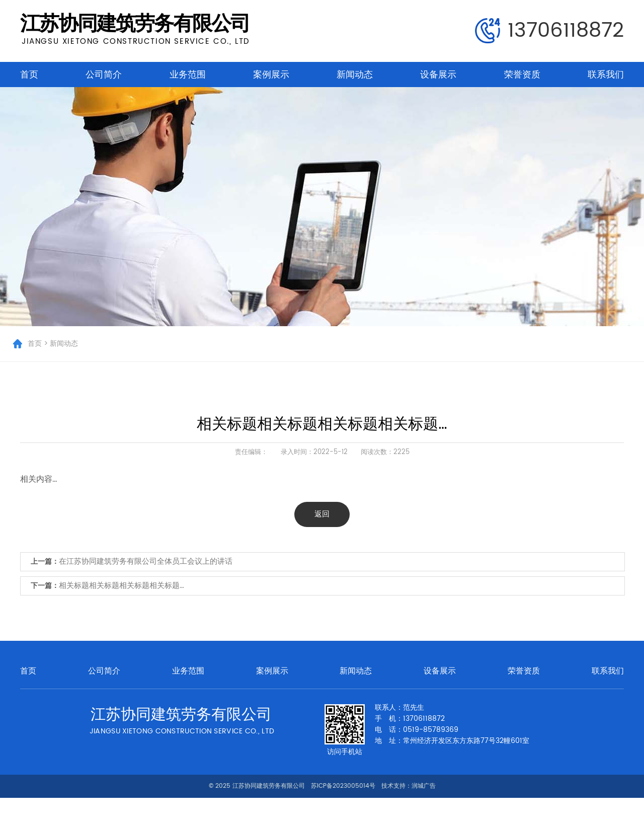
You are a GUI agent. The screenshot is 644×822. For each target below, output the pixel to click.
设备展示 (438, 74)
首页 (29, 74)
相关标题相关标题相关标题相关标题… (122, 586)
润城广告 (424, 786)
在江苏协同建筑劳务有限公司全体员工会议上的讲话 (146, 562)
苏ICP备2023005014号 (343, 786)
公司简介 (104, 74)
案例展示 (271, 74)
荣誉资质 (522, 74)
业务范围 (188, 74)
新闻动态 (355, 74)
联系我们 (606, 74)
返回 (322, 514)
